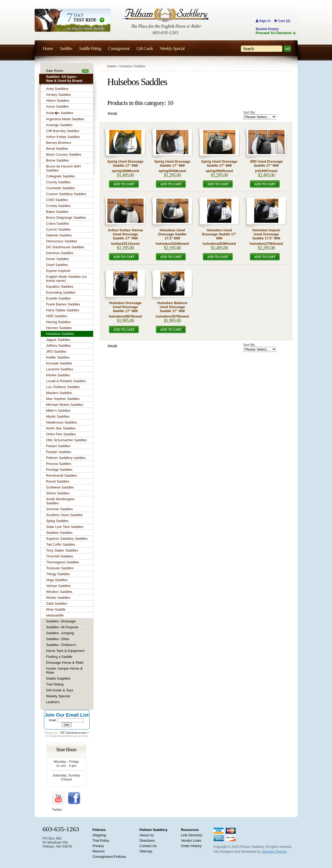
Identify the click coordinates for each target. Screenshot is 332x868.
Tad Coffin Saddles (61, 544)
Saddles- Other (58, 639)
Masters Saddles (59, 393)
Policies (99, 830)
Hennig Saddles (59, 322)
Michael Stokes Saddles (65, 405)
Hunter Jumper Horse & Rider (65, 670)
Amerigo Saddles (59, 125)
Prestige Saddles (59, 470)
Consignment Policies (109, 857)
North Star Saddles (61, 428)
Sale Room (55, 71)
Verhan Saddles (59, 586)
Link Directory (191, 835)
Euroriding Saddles (61, 292)
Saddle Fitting (90, 48)
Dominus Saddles (60, 253)
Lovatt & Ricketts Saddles (66, 381)
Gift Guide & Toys (60, 690)
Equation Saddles (60, 287)
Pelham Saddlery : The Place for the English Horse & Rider (165, 18)
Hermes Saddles (59, 328)
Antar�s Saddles (60, 113)
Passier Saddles (59, 452)
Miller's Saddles (58, 411)
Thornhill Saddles (60, 556)
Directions (147, 840)
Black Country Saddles (64, 154)
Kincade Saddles (59, 363)
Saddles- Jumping (60, 633)
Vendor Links (191, 840)
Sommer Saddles (60, 509)
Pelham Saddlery (154, 830)
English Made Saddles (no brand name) (67, 279)
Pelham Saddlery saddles (66, 458)
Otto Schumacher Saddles (67, 440)
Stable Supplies (58, 678)
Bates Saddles (57, 212)
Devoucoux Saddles (62, 241)
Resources (190, 830)
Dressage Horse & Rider (65, 663)
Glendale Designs (274, 852)
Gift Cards (145, 48)
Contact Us (148, 846)
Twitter (57, 810)
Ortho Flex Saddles (61, 434)
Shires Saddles (58, 493)
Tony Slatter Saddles (62, 550)
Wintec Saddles (58, 598)
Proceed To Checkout (274, 33)
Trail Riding (55, 684)
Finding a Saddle (59, 657)
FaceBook (74, 798)
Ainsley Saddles (59, 95)
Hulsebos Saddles (60, 334)
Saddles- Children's (61, 645)
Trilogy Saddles (58, 574)
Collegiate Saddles (61, 176)
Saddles (66, 48)
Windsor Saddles (59, 592)
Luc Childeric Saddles (63, 387)
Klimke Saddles (58, 375)
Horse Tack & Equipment (65, 651)
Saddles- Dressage (61, 621)
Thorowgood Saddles (63, 562)
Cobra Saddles (58, 223)
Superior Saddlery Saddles (67, 539)
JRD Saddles (56, 351)
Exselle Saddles (59, 298)
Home (112, 66)
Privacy (98, 846)
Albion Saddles (58, 101)
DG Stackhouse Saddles (65, 247)
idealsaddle (55, 615)
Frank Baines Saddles (63, 304)
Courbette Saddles (61, 188)
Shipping (99, 835)
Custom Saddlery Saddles (66, 194)
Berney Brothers (59, 143)
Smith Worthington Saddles (61, 501)
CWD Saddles (57, 200)
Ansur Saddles (58, 106)
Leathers (53, 702)
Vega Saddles (57, 580)
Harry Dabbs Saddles (63, 310)
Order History (191, 846)
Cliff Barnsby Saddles (63, 131)
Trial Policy (101, 840)
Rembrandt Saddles (62, 475)
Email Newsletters (61, 736)
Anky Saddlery (57, 89)
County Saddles (59, 182)
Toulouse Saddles (60, 568)
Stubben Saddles (59, 533)
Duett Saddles (57, 265)
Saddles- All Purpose (62, 627)
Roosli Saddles (58, 481)
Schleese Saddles (60, 487)
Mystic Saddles (58, 416)
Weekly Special (58, 696)
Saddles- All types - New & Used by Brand (64, 79)
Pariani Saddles (58, 446)
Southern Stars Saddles (65, 515)
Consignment (119, 48)
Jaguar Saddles (58, 340)
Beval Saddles (57, 149)
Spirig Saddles (57, 521)
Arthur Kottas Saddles (63, 137)
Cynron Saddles (59, 229)
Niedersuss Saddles (62, 422)
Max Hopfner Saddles (63, 399)
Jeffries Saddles (59, 346)
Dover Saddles (58, 259)
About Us (147, 835)
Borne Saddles (58, 160)
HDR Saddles (57, 316)
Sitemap (146, 851)
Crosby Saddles (59, 206)
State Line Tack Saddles (65, 527)
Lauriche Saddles (60, 369)
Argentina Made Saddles (65, 119)
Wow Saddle (56, 609)
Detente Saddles (59, 235)
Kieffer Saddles (58, 357)
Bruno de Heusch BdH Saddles (63, 168)
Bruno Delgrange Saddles (66, 218)
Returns (98, 851)
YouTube (59, 798)
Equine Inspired (58, 271)
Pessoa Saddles (59, 464)
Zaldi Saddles (57, 603)
